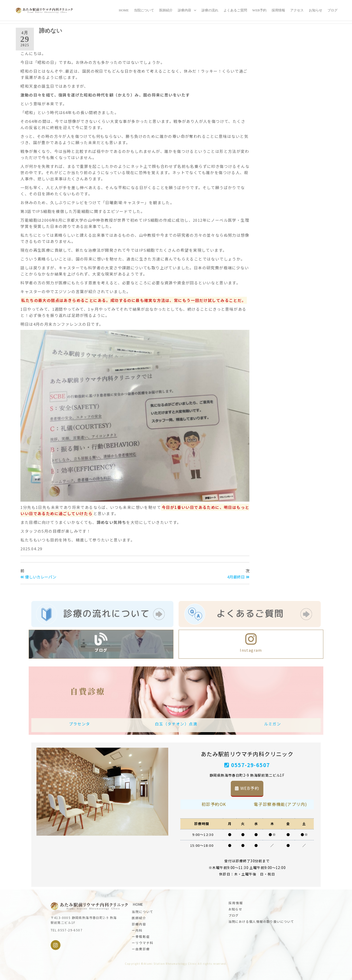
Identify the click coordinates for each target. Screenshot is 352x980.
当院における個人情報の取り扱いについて (261, 921)
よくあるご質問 (235, 10)
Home (124, 10)
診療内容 (185, 10)
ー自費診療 (141, 949)
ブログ (332, 10)
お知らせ (316, 10)
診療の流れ (210, 10)
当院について (144, 10)
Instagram (251, 650)
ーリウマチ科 (143, 943)
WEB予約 (259, 10)
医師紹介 (166, 10)
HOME (138, 904)
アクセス (297, 10)
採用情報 (278, 10)
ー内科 (137, 930)
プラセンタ (80, 724)
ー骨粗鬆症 (141, 936)
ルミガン (273, 724)
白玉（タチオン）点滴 (176, 724)
